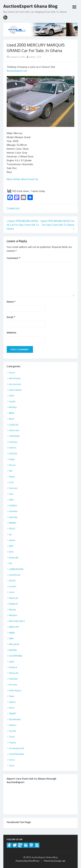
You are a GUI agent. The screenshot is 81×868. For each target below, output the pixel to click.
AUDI (12, 396)
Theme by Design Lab (54, 861)
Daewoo (13, 442)
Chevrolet (14, 430)
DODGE (13, 453)
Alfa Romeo (15, 378)
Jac (10, 534)
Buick (12, 419)
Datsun (13, 448)
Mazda (12, 610)
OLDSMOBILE (16, 656)
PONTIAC (13, 679)
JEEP (11, 546)
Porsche (13, 685)
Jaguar (12, 540)
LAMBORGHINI (16, 569)
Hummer (13, 511)
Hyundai (13, 517)
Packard (13, 667)
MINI (11, 638)
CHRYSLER (14, 436)
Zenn (12, 765)
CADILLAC (14, 425)
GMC (11, 500)
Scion (12, 708)
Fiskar (12, 477)
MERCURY (15, 208)
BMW (12, 413)
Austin (12, 401)
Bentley (13, 407)
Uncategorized (16, 748)
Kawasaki (14, 558)
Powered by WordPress (28, 861)
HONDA (13, 505)
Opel (12, 662)
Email (11, 317)
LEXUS (12, 581)
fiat (11, 471)
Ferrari (12, 465)
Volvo (12, 760)
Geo (11, 494)
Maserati (13, 598)
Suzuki (12, 731)
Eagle (12, 459)
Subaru (13, 725)
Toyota (12, 742)
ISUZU (12, 528)
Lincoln (13, 586)
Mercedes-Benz (17, 621)
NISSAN (13, 650)
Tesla (12, 737)
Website (11, 333)
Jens (11, 552)
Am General (15, 384)
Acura (12, 373)
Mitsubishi (14, 644)
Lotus (12, 592)
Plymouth (14, 673)
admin (31, 57)
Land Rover (15, 575)
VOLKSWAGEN (16, 754)
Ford (11, 482)
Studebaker (15, 719)
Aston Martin (15, 390)
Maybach (13, 604)
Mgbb (12, 633)
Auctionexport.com (17, 71)
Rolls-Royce (15, 690)
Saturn (12, 702)
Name (11, 302)
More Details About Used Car (22, 179)
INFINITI (13, 523)
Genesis (13, 488)
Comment (14, 258)
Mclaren (13, 615)
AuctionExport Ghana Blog (30, 6)
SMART (13, 713)
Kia (11, 563)
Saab (12, 696)
